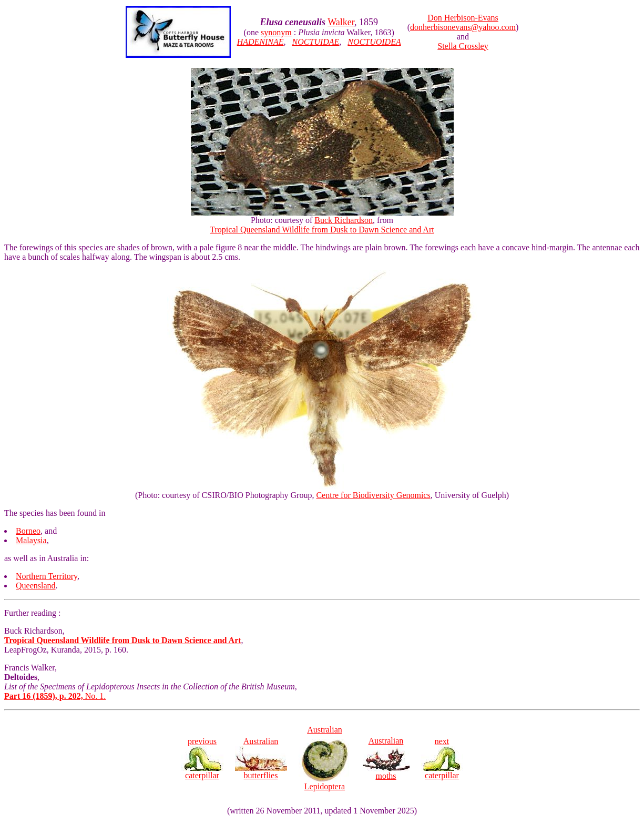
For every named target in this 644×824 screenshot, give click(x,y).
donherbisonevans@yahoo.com (463, 27)
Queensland (36, 586)
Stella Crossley (463, 46)
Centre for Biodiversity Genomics (373, 495)
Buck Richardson (344, 220)
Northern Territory (47, 576)
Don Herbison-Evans (463, 18)
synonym (276, 32)
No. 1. (55, 696)
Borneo (28, 531)
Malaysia (31, 540)
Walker (341, 22)
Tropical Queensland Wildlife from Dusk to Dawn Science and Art (322, 230)
